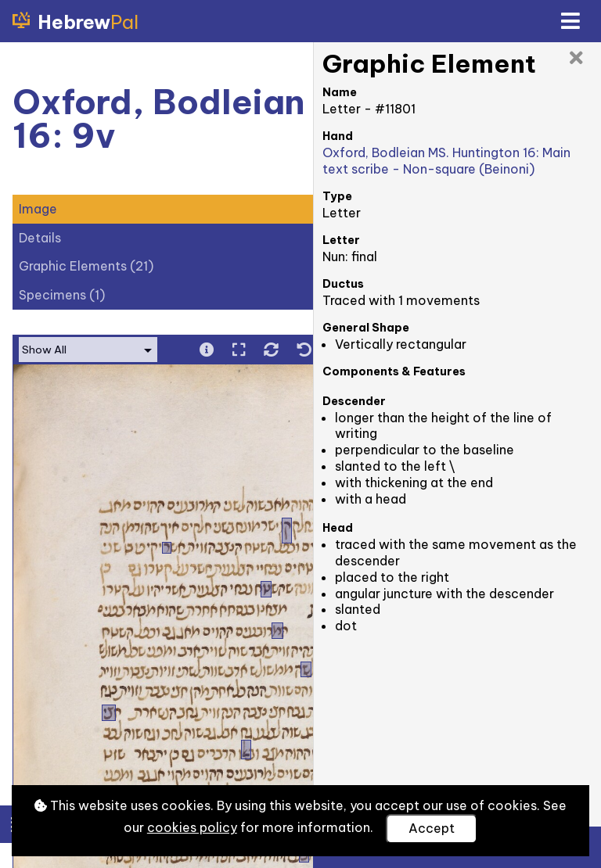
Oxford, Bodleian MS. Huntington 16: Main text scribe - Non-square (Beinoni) (446, 161)
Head (338, 528)
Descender (354, 401)
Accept (432, 828)
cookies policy (192, 827)
